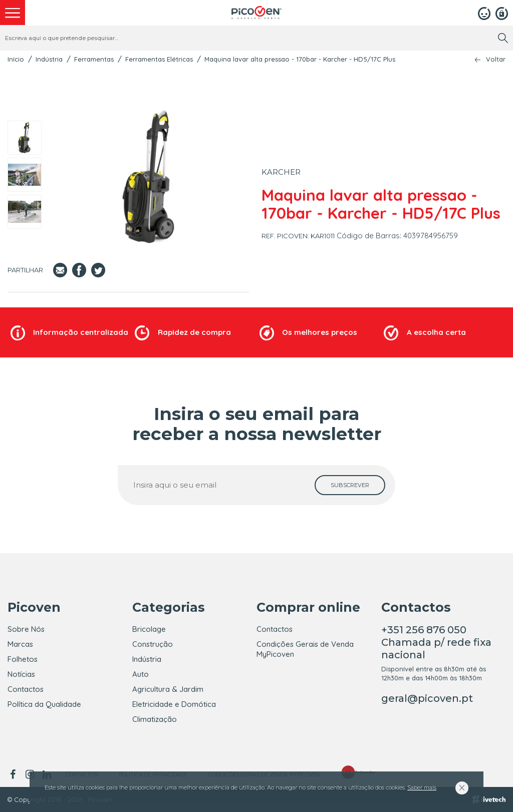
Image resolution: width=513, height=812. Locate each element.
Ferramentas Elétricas (159, 59)
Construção (153, 644)
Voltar (496, 59)
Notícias (21, 674)
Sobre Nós (26, 629)
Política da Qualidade (44, 704)
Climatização (155, 719)
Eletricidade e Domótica (174, 704)
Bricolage (149, 629)
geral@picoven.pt (427, 698)
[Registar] (502, 13)
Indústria (49, 59)
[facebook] (14, 774)
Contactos (26, 689)
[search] (503, 38)
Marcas (20, 644)
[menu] (13, 13)
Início (16, 59)
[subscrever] (350, 485)
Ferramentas (94, 59)
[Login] (484, 13)
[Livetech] (489, 799)
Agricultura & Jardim (168, 689)
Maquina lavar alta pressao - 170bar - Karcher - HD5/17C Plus (300, 59)
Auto (141, 674)
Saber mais (422, 787)
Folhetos (23, 659)
